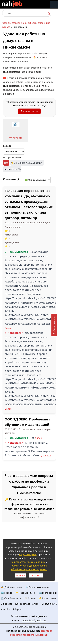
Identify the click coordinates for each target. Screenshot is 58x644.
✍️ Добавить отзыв (12, 587)
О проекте (6, 604)
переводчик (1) (12, 169)
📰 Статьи (30, 598)
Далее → (10, 328)
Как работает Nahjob (27, 604)
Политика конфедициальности (23, 631)
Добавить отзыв (29, 111)
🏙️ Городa (6, 593)
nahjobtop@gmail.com (34, 620)
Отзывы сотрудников (14, 23)
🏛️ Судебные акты (11, 598)
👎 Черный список (26, 593)
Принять (21, 575)
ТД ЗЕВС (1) (16, 138)
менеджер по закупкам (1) (28, 163)
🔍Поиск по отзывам (37, 587)
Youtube (5, 609)
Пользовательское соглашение (29, 627)
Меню (54, 4)
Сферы (32, 23)
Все (6, 163)
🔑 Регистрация (48, 598)
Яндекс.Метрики (28, 554)
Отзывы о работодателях (33, 616)
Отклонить (36, 575)
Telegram (18, 609)
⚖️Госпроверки (48, 593)
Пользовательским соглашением (28, 562)
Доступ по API (49, 604)
